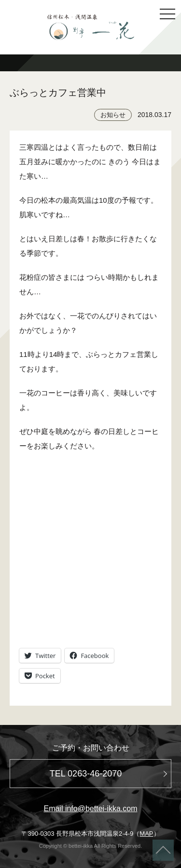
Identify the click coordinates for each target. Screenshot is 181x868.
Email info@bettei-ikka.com (90, 809)
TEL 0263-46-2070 (86, 774)
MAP (146, 834)
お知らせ (113, 115)
